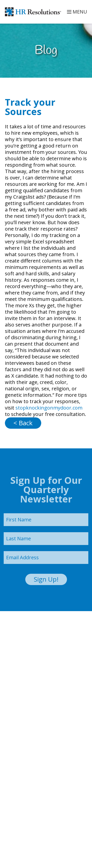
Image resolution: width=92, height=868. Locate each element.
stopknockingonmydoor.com (48, 408)
